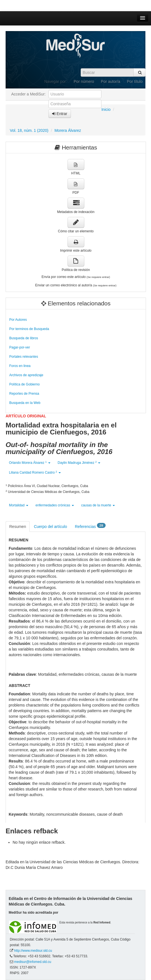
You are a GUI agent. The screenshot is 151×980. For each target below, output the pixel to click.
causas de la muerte (98, 505)
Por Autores (18, 320)
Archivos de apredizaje (26, 375)
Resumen (18, 527)
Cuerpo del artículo (50, 527)
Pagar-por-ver (20, 347)
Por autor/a (111, 81)
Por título (135, 81)
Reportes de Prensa (24, 394)
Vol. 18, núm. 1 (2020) (29, 130)
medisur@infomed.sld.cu (32, 962)
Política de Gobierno (25, 384)
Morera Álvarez (68, 130)
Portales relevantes (24, 357)
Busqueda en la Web (25, 403)
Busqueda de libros (24, 338)
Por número (84, 81)
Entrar (60, 114)
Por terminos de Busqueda (29, 329)
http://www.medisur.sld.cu (33, 951)
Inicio (106, 109)
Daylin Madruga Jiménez (79, 463)
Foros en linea (20, 366)
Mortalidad (19, 505)
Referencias (90, 526)
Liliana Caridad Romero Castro (35, 472)
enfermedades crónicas (55, 505)
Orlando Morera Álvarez (30, 463)
